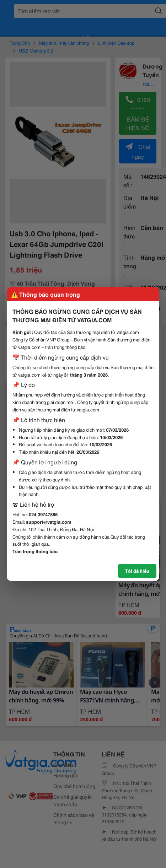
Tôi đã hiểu (137, 571)
